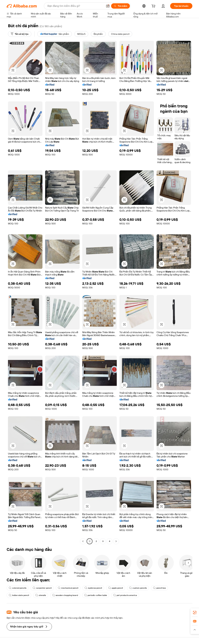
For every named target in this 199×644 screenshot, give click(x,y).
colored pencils (18, 588)
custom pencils (138, 588)
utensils (41, 595)
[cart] (154, 6)
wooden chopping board (65, 595)
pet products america (125, 595)
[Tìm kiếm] (120, 6)
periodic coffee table (96, 595)
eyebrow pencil (93, 588)
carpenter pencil (42, 588)
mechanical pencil (68, 588)
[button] (108, 6)
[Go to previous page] (83, 541)
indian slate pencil (19, 595)
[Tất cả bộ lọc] (20, 34)
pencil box (159, 588)
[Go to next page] (116, 541)
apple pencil (116, 588)
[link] (195, 613)
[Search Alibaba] (75, 6)
